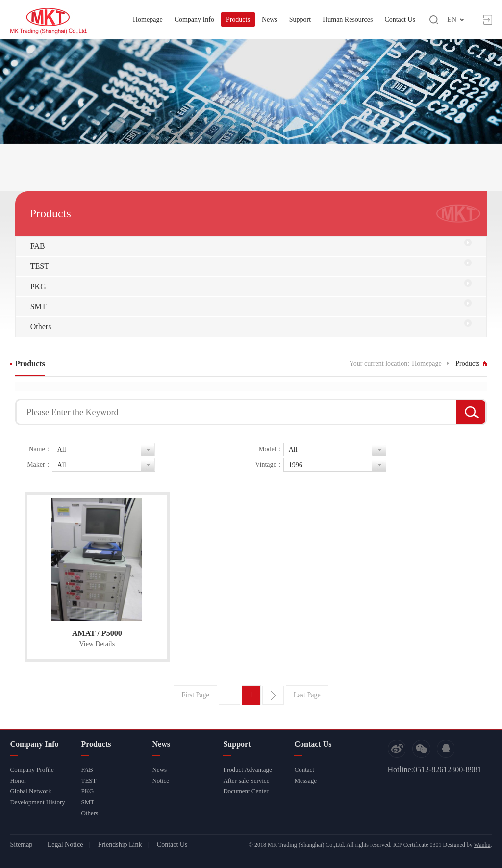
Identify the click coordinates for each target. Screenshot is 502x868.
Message (305, 780)
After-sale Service (246, 780)
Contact (304, 770)
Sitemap (21, 845)
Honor (18, 780)
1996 (296, 465)
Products (238, 19)
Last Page (307, 695)
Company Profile (32, 770)
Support (300, 19)
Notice (161, 780)
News (270, 19)
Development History (37, 802)
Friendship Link (120, 845)
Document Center (246, 791)
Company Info (194, 19)
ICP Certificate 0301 (417, 845)
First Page (195, 695)
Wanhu (482, 845)
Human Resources (348, 19)
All (62, 450)
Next (273, 695)
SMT (38, 306)
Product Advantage (247, 770)
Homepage (148, 19)
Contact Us (400, 19)
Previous (229, 695)
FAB (38, 246)
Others (41, 327)
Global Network (30, 791)
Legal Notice (65, 845)
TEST (40, 266)
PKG (38, 286)
